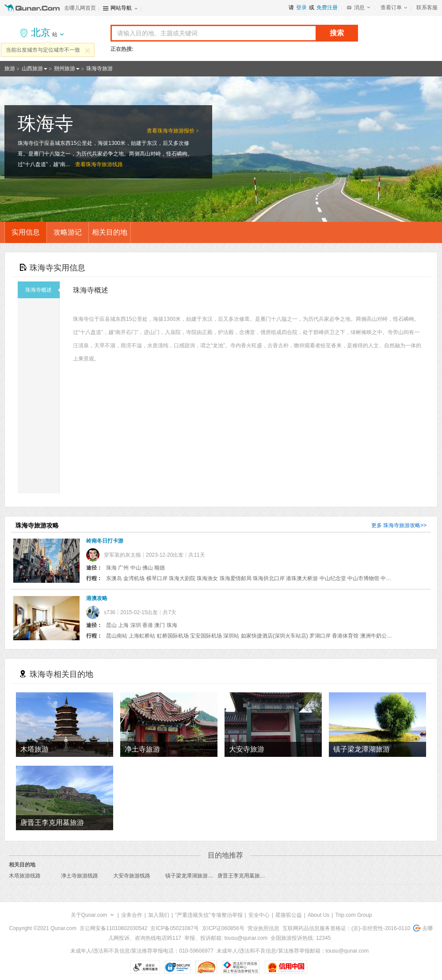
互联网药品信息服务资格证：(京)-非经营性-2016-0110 (346, 928)
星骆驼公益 (289, 915)
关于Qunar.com (89, 915)
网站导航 (121, 8)
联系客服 (427, 8)
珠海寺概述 (42, 290)
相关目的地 (110, 232)
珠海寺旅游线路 (104, 164)
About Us (318, 915)
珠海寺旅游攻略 (402, 525)
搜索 (337, 33)
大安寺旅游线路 (132, 876)
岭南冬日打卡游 (105, 541)
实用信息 (26, 232)
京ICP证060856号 (223, 928)
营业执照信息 (263, 928)
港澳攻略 (97, 598)
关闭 (88, 50)
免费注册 (327, 8)
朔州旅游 (65, 68)
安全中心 (259, 915)
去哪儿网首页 (80, 8)
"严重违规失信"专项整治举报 (209, 915)
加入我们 (159, 915)
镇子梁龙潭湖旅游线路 (192, 876)
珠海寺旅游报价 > (178, 131)
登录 (301, 8)
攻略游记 (68, 232)
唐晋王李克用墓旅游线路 (247, 876)
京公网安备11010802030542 (113, 928)
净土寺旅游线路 (80, 876)
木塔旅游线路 (25, 876)
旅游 (10, 68)
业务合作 (132, 915)
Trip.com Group (353, 915)
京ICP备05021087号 (174, 928)
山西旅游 (32, 68)
